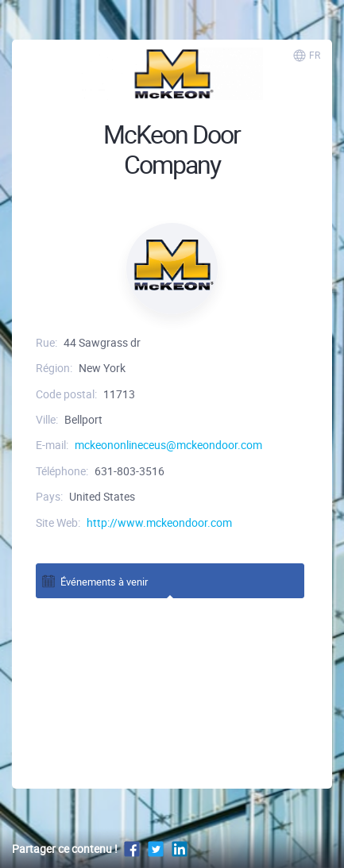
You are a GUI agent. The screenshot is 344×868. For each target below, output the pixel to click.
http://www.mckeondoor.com (159, 522)
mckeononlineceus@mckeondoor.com (168, 445)
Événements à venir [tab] (94, 580)
